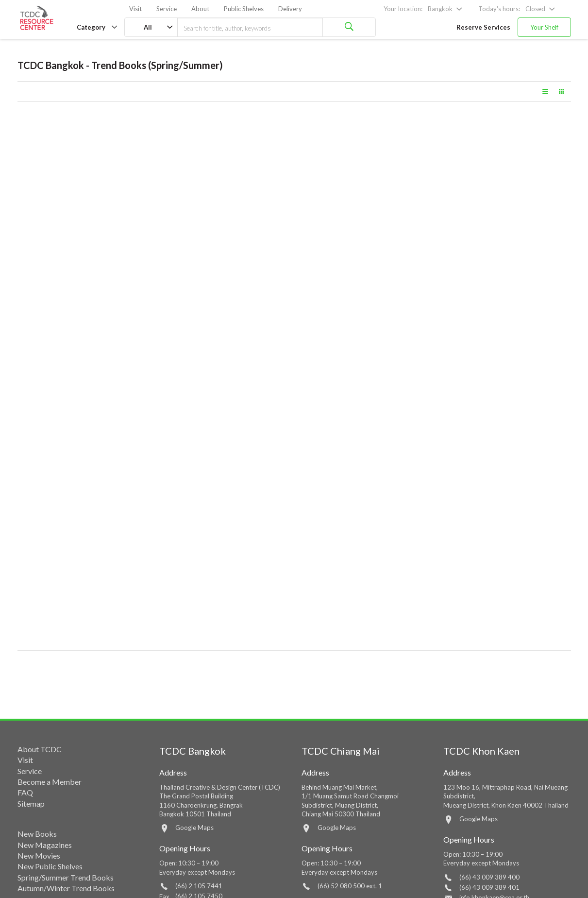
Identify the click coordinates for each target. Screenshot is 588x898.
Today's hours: (499, 9)
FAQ (25, 792)
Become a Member (50, 782)
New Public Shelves (50, 866)
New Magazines (45, 845)
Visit (135, 9)
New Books (37, 834)
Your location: (403, 9)
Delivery (290, 9)
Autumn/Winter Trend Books (66, 888)
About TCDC (40, 749)
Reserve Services (483, 27)
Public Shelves (244, 9)
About (200, 9)
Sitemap (31, 803)
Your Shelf (544, 27)
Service (167, 9)
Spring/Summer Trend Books (66, 877)
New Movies (39, 855)
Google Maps (194, 828)
